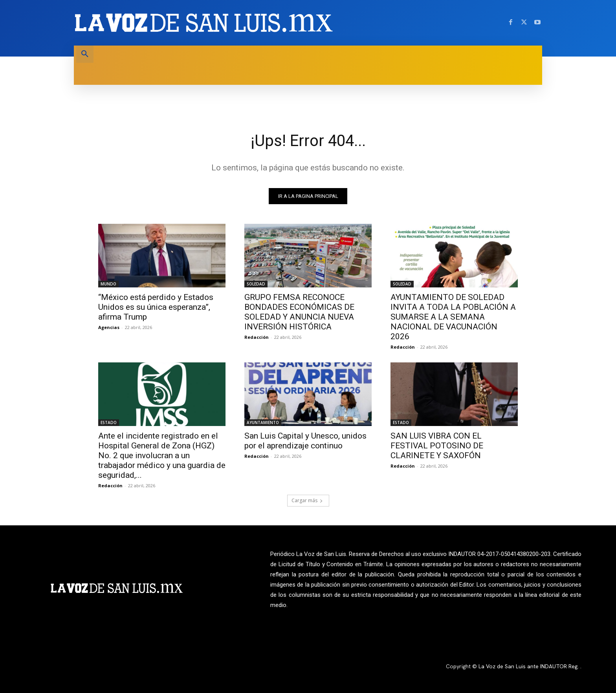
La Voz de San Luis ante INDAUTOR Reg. (529, 666)
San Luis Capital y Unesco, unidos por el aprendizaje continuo (305, 441)
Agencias (109, 327)
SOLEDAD (256, 284)
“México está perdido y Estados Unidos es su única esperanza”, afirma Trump (156, 307)
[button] (85, 54)
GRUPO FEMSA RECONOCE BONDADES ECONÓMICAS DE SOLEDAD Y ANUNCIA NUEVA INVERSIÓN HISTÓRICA (299, 312)
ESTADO (109, 422)
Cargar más (307, 500)
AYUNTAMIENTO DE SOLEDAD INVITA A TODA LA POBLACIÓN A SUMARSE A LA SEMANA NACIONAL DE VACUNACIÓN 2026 (453, 317)
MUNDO (108, 284)
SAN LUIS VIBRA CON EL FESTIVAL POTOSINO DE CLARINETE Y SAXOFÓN (437, 446)
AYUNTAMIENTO (263, 422)
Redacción (257, 337)
